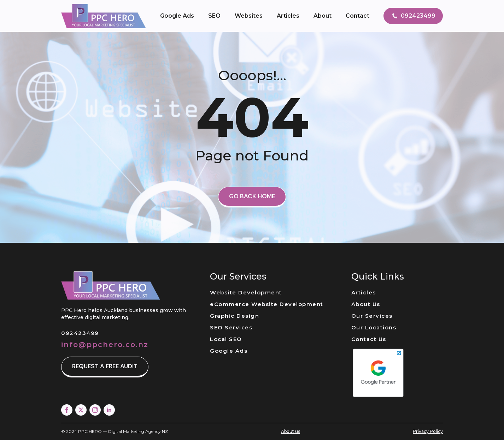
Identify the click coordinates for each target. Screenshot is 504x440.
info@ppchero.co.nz (105, 345)
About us (291, 431)
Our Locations (374, 327)
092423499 (80, 333)
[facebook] (67, 410)
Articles (288, 16)
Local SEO (226, 339)
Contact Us (369, 339)
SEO (214, 16)
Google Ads (177, 16)
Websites (249, 16)
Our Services (372, 316)
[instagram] (95, 410)
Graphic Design (235, 316)
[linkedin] (109, 410)
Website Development (246, 292)
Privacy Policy (428, 431)
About (323, 16)
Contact (358, 16)
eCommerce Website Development (267, 304)
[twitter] (81, 410)
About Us (366, 304)
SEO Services (231, 327)
